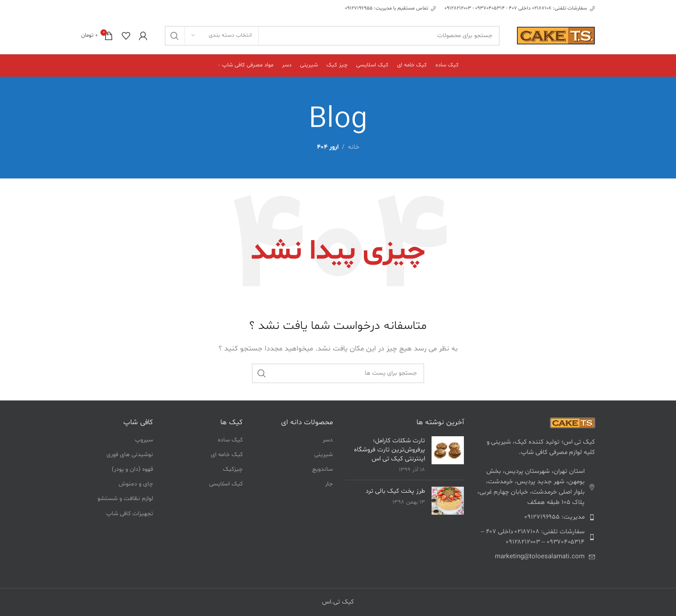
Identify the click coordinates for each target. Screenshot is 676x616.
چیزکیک (233, 469)
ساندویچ (322, 469)
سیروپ (144, 440)
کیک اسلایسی (226, 484)
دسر (328, 440)
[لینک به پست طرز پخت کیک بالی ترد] (448, 501)
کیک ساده (230, 440)
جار (329, 484)
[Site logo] (556, 36)
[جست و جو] (332, 36)
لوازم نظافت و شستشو (125, 499)
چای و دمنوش (136, 484)
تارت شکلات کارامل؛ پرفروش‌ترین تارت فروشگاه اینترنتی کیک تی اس (390, 450)
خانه (354, 147)
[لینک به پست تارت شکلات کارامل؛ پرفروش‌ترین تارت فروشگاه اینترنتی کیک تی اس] (448, 450)
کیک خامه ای (227, 455)
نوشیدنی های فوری (130, 455)
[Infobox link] (520, 8)
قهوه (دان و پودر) (132, 469)
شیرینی (324, 455)
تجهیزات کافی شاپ (130, 514)
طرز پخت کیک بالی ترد (395, 491)
